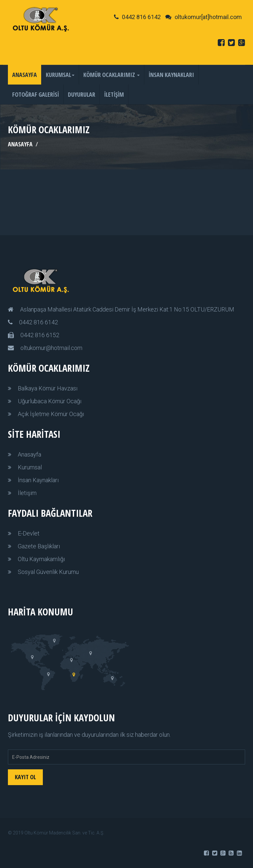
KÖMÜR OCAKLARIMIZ (112, 75)
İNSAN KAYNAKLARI (171, 75)
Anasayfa (29, 454)
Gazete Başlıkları (39, 546)
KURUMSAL (60, 75)
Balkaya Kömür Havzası (48, 388)
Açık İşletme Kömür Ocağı (51, 414)
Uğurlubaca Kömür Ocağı (50, 401)
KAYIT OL (25, 777)
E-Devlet (29, 533)
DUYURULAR (82, 94)
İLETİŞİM (114, 94)
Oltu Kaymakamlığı (41, 559)
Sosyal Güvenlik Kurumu (48, 572)
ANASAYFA (25, 75)
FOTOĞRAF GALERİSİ (36, 94)
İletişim (27, 493)
